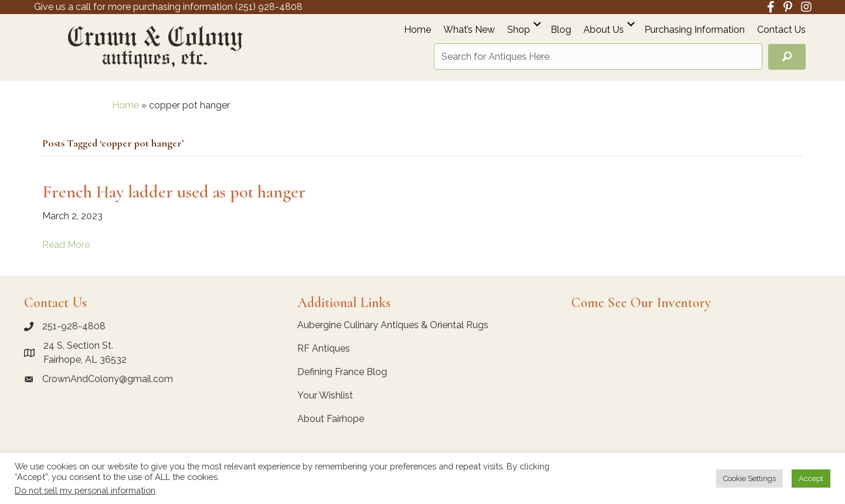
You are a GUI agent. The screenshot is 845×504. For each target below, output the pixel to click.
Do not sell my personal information (85, 490)
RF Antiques (324, 348)
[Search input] (598, 57)
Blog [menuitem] (561, 30)
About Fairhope (331, 419)
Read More (66, 245)
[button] (537, 24)
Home (125, 105)
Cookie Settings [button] (749, 479)
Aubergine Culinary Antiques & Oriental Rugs (393, 325)
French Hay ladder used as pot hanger (174, 192)
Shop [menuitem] (519, 30)
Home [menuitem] (418, 30)
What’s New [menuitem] (469, 30)
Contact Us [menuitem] (781, 30)
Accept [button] (811, 479)
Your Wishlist (325, 395)
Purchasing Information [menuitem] (695, 30)
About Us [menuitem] (604, 30)
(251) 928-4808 (269, 7)
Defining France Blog (342, 372)
